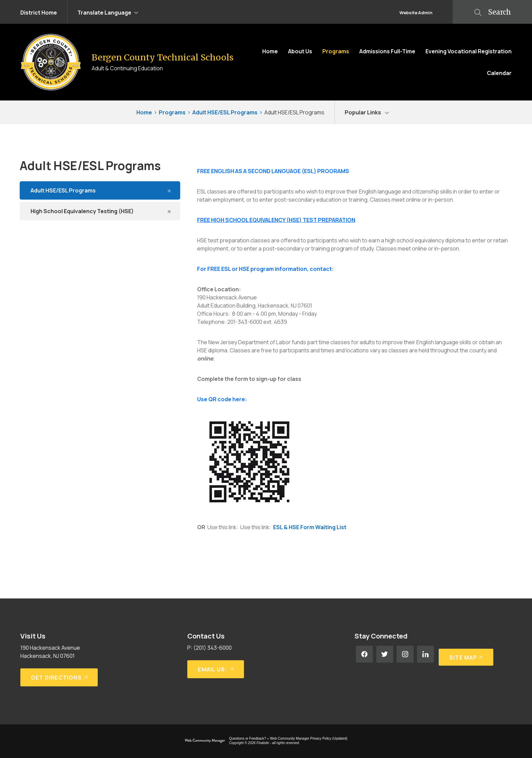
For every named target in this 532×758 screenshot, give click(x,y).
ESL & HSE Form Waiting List (310, 527)
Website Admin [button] (416, 13)
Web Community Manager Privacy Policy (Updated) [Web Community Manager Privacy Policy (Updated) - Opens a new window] (309, 738)
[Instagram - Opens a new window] (405, 654)
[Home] (270, 51)
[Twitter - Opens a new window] (385, 654)
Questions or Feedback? (248, 738)
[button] (108, 12)
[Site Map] (465, 654)
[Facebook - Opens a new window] (364, 654)
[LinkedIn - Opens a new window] (425, 654)
